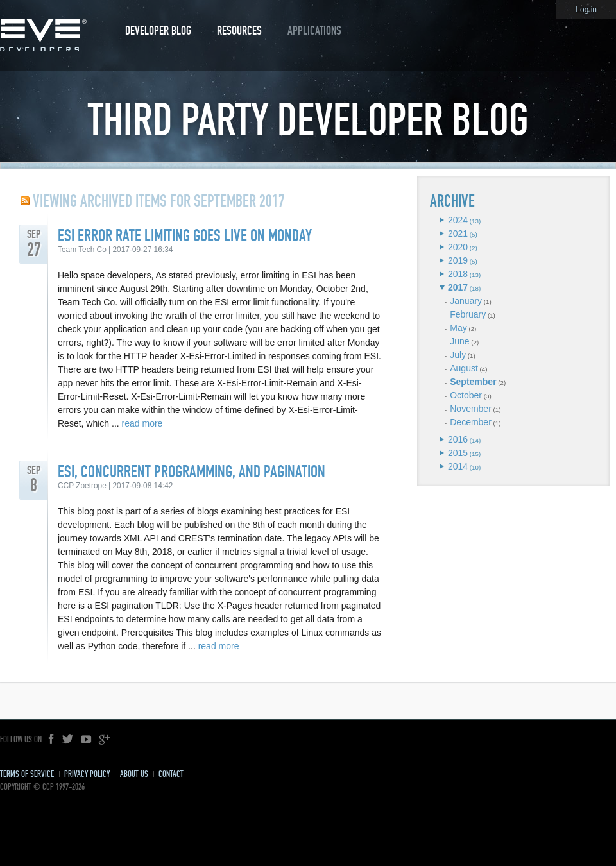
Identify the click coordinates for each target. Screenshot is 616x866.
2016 (458, 439)
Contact (171, 774)
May (458, 328)
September (473, 382)
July (458, 355)
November (471, 409)
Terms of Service (27, 774)
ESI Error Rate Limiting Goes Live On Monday (185, 236)
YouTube (86, 740)
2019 (458, 260)
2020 (458, 247)
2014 (458, 466)
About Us (134, 774)
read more (142, 423)
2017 (458, 287)
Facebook (52, 740)
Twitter (68, 740)
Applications (314, 30)
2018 (458, 274)
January (466, 301)
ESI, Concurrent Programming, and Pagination (192, 472)
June (459, 341)
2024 (458, 220)
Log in (586, 10)
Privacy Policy (87, 774)
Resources (239, 30)
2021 (458, 233)
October (466, 395)
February (468, 314)
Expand (442, 220)
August (464, 368)
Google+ (104, 740)
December (471, 422)
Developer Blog (158, 30)
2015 (458, 453)
